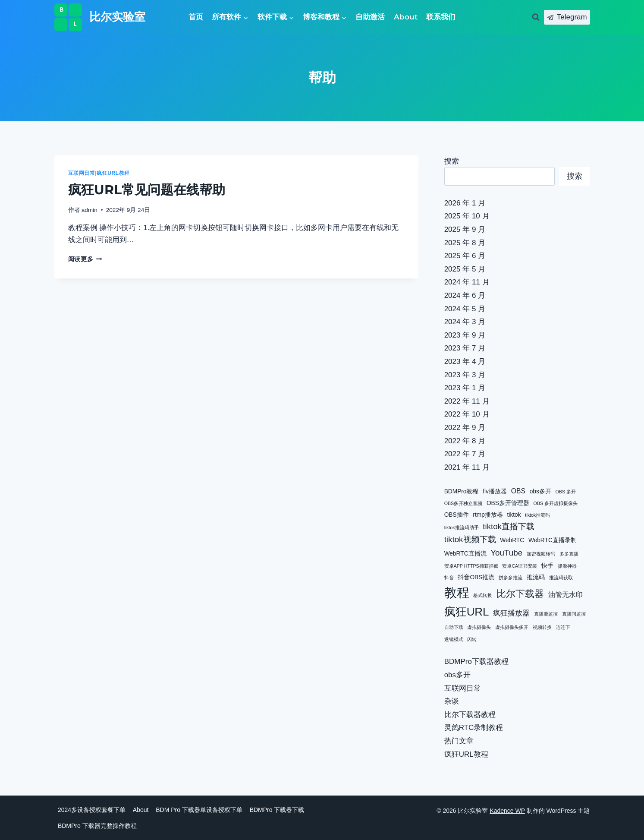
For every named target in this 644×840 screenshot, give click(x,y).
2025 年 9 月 (465, 229)
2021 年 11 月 (467, 467)
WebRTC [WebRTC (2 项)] (512, 540)
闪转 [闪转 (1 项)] (472, 639)
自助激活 (370, 17)
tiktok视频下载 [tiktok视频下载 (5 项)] (470, 539)
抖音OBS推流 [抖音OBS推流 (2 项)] (476, 577)
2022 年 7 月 (465, 454)
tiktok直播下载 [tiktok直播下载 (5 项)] (509, 526)
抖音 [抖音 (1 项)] (449, 578)
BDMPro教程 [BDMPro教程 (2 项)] (462, 491)
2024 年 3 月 (465, 322)
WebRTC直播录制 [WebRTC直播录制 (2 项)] (553, 540)
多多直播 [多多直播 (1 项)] (569, 554)
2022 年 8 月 (465, 441)
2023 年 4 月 (465, 362)
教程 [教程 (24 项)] (457, 592)
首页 (196, 17)
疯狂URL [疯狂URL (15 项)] (467, 612)
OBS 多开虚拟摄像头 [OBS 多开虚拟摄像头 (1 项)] (556, 503)
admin (90, 210)
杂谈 (452, 701)
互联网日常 (82, 173)
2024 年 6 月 (465, 295)
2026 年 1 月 (465, 203)
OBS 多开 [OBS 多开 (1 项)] (566, 492)
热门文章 (459, 741)
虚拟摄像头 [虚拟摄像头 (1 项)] (479, 627)
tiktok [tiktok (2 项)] (514, 515)
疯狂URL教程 (113, 173)
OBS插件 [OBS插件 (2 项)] (457, 515)
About (406, 17)
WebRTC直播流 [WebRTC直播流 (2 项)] (465, 554)
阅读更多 (85, 259)
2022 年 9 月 (465, 428)
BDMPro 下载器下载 (277, 810)
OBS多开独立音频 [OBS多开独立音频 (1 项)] (463, 503)
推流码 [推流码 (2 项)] (536, 577)
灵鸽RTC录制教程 (474, 728)
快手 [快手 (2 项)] (547, 566)
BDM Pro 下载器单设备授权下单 (199, 810)
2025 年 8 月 (465, 243)
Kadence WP (507, 811)
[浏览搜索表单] (536, 17)
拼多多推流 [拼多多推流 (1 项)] (510, 578)
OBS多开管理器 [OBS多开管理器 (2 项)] (508, 503)
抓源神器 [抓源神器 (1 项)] (567, 566)
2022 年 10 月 (467, 414)
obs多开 (457, 675)
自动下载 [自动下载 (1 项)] (454, 627)
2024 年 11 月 (467, 282)
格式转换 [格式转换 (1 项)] (483, 595)
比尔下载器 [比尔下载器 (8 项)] (520, 594)
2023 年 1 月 (465, 388)
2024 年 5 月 (465, 309)
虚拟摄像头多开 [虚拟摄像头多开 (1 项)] (512, 627)
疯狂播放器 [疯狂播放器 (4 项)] (511, 613)
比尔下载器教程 (470, 715)
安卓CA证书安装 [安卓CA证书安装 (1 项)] (520, 566)
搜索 (452, 161)
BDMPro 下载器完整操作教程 (97, 826)
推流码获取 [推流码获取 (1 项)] (561, 578)
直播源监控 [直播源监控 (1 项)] (546, 614)
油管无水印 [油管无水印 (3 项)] (565, 595)
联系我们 (441, 17)
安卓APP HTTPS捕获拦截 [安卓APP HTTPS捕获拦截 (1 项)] (471, 566)
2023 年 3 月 (465, 375)
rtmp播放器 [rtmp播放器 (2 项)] (488, 515)
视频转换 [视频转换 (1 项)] (542, 627)
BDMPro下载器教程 (476, 662)
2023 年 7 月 (465, 348)
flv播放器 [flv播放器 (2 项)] (495, 491)
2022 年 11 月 (467, 401)
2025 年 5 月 (465, 269)
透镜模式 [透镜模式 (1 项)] (454, 639)
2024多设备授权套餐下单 (92, 810)
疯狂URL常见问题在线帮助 (147, 190)
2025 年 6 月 (465, 256)
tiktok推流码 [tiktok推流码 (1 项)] (537, 515)
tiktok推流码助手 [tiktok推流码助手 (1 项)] (462, 527)
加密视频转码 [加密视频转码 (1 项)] (541, 554)
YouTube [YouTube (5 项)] (506, 553)
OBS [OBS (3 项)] (518, 491)
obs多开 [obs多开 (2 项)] (540, 491)
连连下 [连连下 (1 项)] (563, 627)
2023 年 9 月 (465, 335)
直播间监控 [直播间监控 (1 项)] (574, 614)
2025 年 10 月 (467, 216)
